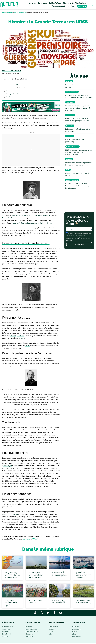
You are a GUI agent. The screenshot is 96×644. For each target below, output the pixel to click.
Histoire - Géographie (20, 12)
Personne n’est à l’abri (14, 91)
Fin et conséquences (13, 97)
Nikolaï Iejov (7, 466)
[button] (92, 5)
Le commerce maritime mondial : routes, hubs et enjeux (11, 603)
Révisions (32, 3)
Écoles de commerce (72, 147)
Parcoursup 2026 (58, 6)
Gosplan (13, 336)
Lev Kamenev (26, 215)
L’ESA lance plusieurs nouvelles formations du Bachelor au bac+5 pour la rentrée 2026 (79, 186)
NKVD (23, 338)
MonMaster (72, 6)
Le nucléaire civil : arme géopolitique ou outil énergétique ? (59, 575)
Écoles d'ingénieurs (72, 180)
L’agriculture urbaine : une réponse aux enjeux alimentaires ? (84, 602)
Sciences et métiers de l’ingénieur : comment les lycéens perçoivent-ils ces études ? (78, 108)
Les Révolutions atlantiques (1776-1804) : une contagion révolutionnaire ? (12, 575)
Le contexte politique (13, 85)
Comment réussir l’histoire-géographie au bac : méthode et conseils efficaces (36, 575)
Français (69, 81)
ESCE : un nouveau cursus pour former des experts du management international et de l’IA (79, 152)
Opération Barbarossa (10, 514)
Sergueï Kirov (33, 274)
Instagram (27, 539)
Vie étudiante (81, 3)
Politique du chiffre (13, 94)
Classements (68, 3)
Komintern (20, 336)
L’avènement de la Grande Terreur (18, 88)
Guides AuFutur (55, 3)
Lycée (68, 170)
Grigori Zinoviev (37, 215)
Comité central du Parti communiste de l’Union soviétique (32, 223)
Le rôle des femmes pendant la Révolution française (36, 602)
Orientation (43, 3)
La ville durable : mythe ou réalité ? (59, 601)
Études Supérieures (72, 92)
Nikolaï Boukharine (9, 218)
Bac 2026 (82, 6)
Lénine (27, 346)
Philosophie (70, 126)
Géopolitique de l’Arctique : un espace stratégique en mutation (83, 575)
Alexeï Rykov (47, 215)
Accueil (4, 12)
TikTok (34, 539)
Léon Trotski (16, 215)
